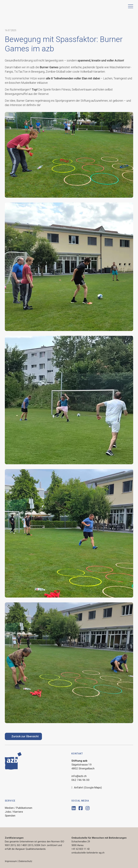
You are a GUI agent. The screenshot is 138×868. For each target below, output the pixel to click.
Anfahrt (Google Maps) (87, 788)
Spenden (10, 816)
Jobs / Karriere (14, 812)
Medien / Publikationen (19, 808)
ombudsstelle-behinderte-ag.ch (88, 853)
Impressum (11, 861)
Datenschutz (26, 861)
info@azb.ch (79, 776)
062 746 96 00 (80, 780)
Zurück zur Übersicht (25, 736)
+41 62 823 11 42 (81, 849)
